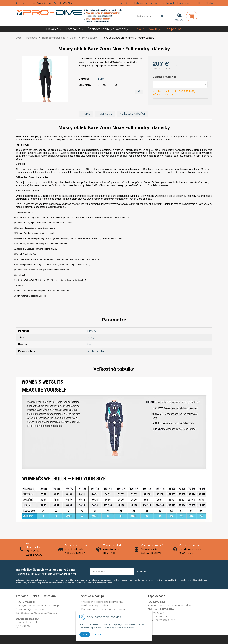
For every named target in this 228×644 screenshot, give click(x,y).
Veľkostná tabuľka (132, 114)
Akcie (140, 29)
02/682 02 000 (30, 613)
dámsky (92, 331)
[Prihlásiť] (180, 17)
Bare (101, 79)
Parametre (105, 114)
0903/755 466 (49, 613)
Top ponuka (173, 29)
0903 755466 (65, 3)
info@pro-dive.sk (42, 3)
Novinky (155, 29)
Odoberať (142, 572)
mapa (57, 606)
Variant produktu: (164, 77)
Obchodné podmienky (145, 3)
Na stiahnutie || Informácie (176, 3)
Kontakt (124, 3)
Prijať (85, 634)
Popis (86, 114)
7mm (90, 344)
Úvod (22, 3)
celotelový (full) (97, 351)
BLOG (198, 3)
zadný (91, 338)
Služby (210, 3)
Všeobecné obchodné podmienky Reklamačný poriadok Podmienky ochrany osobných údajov (104, 606)
